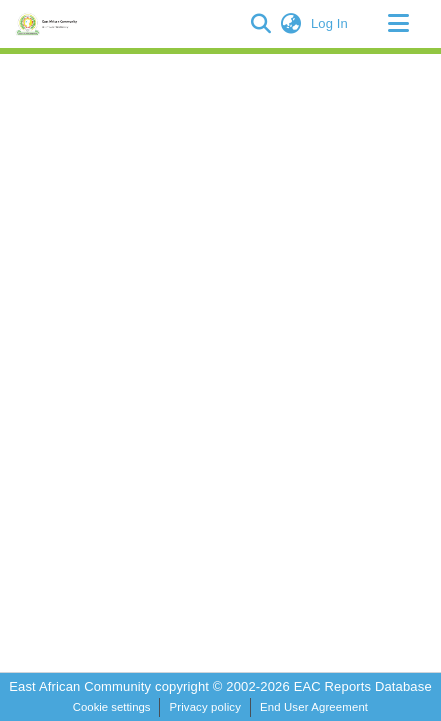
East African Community (82, 686)
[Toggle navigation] (398, 24)
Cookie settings (112, 707)
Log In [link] (330, 23)
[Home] (49, 24)
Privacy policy (205, 707)
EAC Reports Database (363, 686)
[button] (261, 24)
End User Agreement (314, 707)
